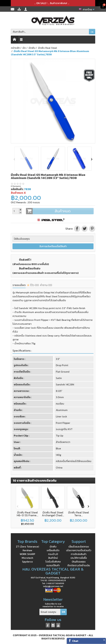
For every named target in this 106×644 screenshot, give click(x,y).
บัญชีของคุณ (79, 562)
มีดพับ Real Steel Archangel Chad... (53, 514)
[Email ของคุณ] (50, 612)
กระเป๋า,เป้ (53, 554)
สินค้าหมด (60, 211)
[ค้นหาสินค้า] (50, 32)
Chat (75, 641)
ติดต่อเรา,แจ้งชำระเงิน (79, 565)
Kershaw (27, 550)
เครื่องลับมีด (53, 550)
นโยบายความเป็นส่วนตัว (79, 550)
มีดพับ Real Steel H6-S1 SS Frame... (28, 514)
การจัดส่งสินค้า (79, 554)
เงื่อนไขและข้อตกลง (79, 547)
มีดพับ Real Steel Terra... (79, 514)
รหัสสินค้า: (17, 189)
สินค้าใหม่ (53, 558)
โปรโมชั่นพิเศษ (53, 562)
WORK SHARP (27, 554)
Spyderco (27, 562)
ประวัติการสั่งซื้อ (79, 558)
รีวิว (33, 285)
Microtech (27, 558)
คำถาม (46, 285)
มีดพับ (53, 547)
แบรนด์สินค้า (53, 565)
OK (92, 32)
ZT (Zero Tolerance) (27, 547)
